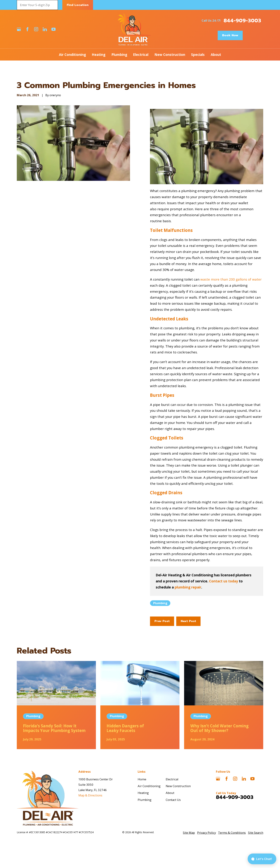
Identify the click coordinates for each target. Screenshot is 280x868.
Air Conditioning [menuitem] (72, 55)
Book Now (230, 35)
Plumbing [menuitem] (119, 55)
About (170, 793)
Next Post (188, 621)
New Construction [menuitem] (170, 55)
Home (142, 779)
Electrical (172, 779)
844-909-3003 (242, 21)
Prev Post (162, 621)
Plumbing (160, 603)
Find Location (78, 5)
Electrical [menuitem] (141, 55)
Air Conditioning (149, 786)
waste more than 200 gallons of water (231, 279)
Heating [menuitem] (99, 55)
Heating (143, 793)
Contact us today (224, 581)
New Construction (178, 786)
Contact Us (173, 800)
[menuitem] (189, 833)
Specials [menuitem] (198, 55)
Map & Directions (90, 795)
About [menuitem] (216, 55)
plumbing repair (188, 587)
